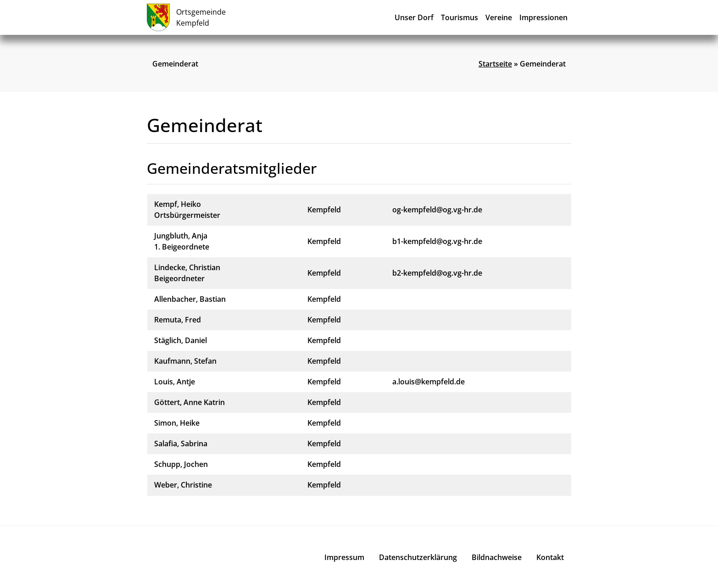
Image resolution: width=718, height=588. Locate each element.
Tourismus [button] (459, 17)
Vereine (499, 17)
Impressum (344, 557)
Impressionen (543, 17)
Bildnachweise (497, 557)
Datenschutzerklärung (418, 557)
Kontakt (550, 557)
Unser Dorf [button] (414, 17)
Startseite (495, 64)
